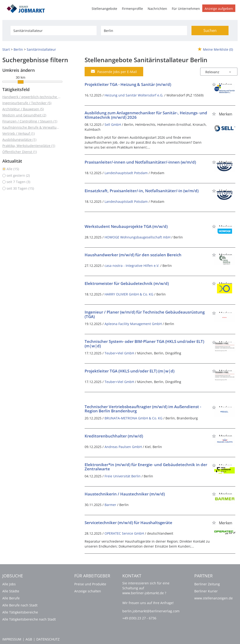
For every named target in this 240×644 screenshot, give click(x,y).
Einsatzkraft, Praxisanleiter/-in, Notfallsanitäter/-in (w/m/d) (142, 191)
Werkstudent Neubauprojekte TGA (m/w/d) (126, 226)
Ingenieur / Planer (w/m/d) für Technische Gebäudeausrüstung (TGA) (145, 314)
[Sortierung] (214, 72)
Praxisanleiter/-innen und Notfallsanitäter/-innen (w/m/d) (140, 162)
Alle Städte (11, 591)
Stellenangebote (104, 9)
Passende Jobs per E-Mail (114, 72)
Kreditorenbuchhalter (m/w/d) (114, 436)
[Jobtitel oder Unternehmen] (54, 31)
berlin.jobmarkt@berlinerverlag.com (151, 611)
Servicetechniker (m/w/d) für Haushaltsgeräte (128, 523)
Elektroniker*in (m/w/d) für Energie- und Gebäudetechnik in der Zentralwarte (146, 467)
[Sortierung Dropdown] (230, 72)
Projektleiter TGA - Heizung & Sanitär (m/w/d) (128, 84)
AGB (29, 639)
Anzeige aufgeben (219, 9)
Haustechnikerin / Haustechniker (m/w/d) (125, 494)
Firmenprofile (132, 9)
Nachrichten (157, 9)
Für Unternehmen (186, 9)
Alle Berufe (11, 598)
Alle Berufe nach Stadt (20, 605)
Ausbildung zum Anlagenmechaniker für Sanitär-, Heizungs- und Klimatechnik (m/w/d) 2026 (146, 115)
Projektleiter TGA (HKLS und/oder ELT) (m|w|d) (129, 371)
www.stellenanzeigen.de (214, 598)
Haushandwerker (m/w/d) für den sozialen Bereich (133, 255)
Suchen (210, 31)
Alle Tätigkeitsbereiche (20, 612)
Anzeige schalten (88, 591)
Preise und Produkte (90, 584)
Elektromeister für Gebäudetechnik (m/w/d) (127, 283)
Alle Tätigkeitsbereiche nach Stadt (29, 619)
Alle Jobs (9, 584)
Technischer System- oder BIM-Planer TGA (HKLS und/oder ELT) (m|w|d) (144, 344)
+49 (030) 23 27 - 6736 (139, 618)
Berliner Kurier (206, 591)
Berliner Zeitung (207, 584)
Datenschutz (48, 639)
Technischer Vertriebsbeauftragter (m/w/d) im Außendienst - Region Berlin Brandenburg (143, 409)
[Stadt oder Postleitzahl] (144, 31)
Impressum (12, 639)
